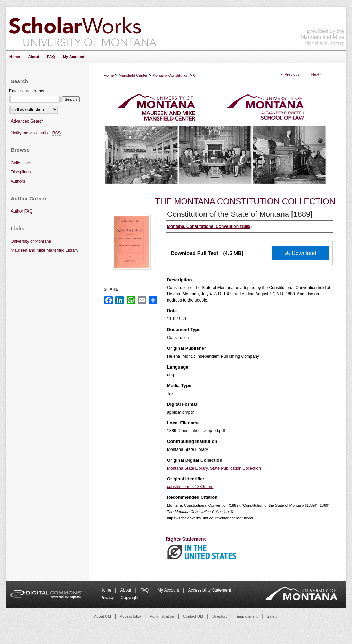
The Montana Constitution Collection (245, 201)
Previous (292, 74)
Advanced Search (27, 121)
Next (315, 74)
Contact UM (193, 616)
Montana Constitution (170, 75)
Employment (247, 616)
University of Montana (31, 241)
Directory (220, 616)
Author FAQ (22, 211)
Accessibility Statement (210, 590)
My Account (169, 590)
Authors (18, 181)
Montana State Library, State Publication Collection (214, 468)
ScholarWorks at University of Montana (83, 29)
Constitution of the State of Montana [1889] (240, 214)
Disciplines (21, 172)
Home (109, 75)
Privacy (108, 598)
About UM (102, 616)
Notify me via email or (36, 133)
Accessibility (130, 616)
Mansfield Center (133, 75)
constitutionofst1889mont (190, 487)
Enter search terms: (27, 91)
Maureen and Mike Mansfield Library (322, 28)
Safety (272, 616)
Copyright (130, 598)
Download (301, 253)
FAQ (145, 590)
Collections (21, 163)
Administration (162, 616)
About (126, 590)
